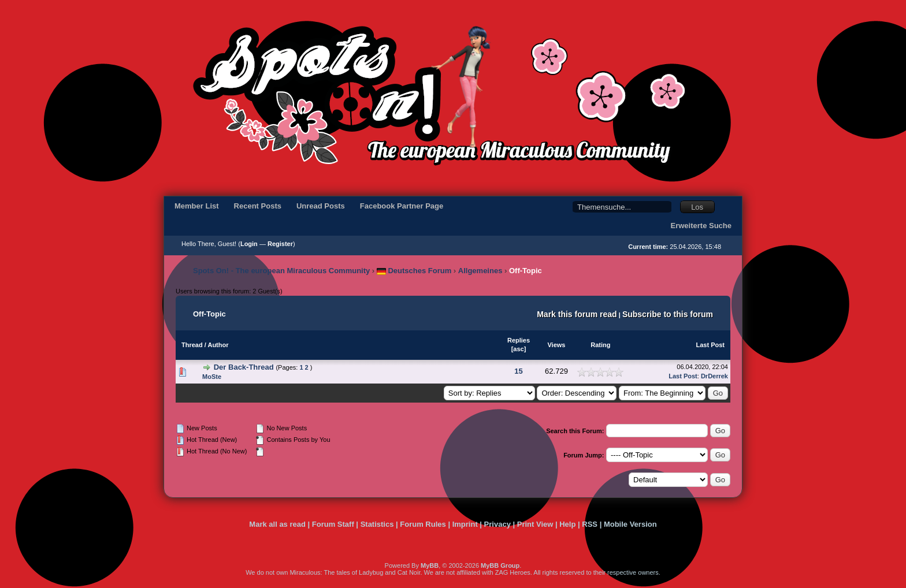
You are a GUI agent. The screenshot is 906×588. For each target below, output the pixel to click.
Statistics (377, 524)
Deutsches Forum (414, 271)
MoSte (212, 377)
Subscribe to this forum (668, 314)
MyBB (430, 565)
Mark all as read (277, 524)
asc (518, 349)
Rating (600, 345)
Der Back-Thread (244, 367)
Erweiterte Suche (701, 226)
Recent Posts (258, 206)
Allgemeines (480, 271)
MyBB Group (500, 565)
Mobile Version (630, 524)
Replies (519, 340)
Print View (535, 524)
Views (556, 345)
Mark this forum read (577, 314)
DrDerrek (714, 376)
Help (567, 524)
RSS (590, 524)
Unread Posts (321, 206)
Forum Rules (423, 524)
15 (518, 371)
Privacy (497, 524)
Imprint (465, 524)
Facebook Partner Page (402, 206)
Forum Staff (333, 524)
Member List (197, 206)
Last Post (710, 345)
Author (218, 345)
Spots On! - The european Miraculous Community (281, 271)
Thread (192, 345)
